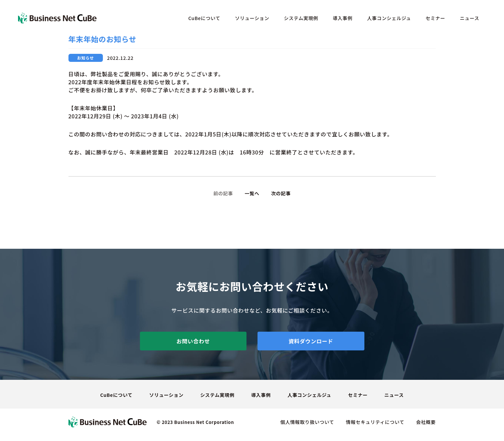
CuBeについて (204, 18)
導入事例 (343, 18)
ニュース (470, 18)
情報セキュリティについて (375, 422)
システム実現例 (301, 18)
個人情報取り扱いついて (307, 422)
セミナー (435, 18)
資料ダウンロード (311, 341)
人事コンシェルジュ (389, 18)
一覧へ (252, 193)
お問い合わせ (193, 341)
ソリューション (252, 18)
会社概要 (426, 422)
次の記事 (281, 193)
